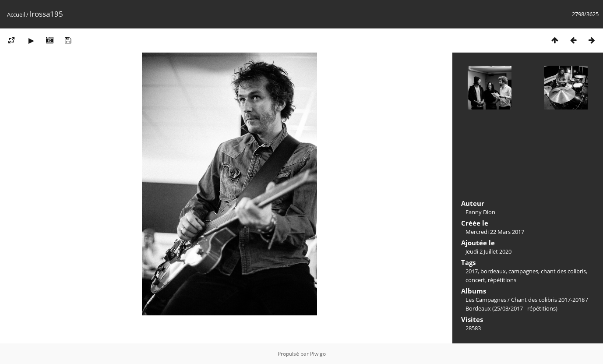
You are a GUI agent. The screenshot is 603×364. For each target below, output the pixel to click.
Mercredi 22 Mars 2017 (495, 232)
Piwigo (318, 354)
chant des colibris (563, 271)
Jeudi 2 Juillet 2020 (488, 251)
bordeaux (493, 271)
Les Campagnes (486, 300)
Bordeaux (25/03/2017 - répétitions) (511, 308)
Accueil (16, 14)
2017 (472, 271)
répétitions (502, 280)
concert (475, 280)
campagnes (523, 271)
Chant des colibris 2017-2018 (548, 300)
